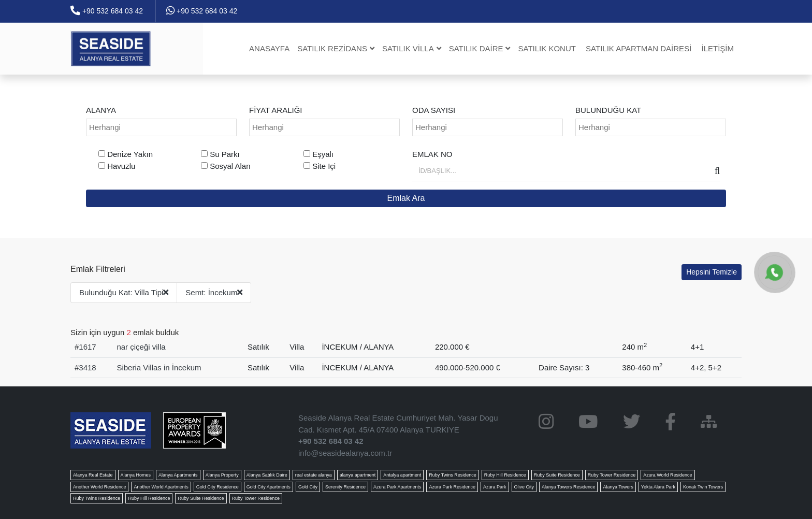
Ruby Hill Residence (505, 475)
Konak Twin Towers (703, 487)
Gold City (308, 487)
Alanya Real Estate (93, 475)
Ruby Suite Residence (557, 475)
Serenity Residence (345, 487)
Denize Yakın (130, 154)
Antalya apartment (402, 475)
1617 (87, 347)
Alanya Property (222, 475)
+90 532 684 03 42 (107, 11)
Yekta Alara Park (658, 487)
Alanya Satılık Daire (267, 475)
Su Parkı (225, 154)
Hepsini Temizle (712, 272)
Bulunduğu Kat (608, 110)
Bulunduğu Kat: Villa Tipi (124, 292)
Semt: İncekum (214, 292)
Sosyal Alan (230, 166)
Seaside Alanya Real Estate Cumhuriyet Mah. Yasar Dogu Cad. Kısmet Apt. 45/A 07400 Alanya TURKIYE (398, 424)
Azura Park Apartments (397, 487)
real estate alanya (314, 475)
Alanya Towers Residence (568, 487)
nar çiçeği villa (141, 347)
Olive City (524, 487)
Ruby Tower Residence (612, 475)
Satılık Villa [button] (412, 48)
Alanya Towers (618, 487)
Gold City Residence (218, 487)
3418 (87, 367)
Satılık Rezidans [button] (336, 48)
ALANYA (101, 110)
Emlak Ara (406, 198)
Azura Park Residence (452, 487)
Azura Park (495, 487)
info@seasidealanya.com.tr (345, 453)
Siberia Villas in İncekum (159, 367)
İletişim (717, 48)
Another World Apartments (161, 487)
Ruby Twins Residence (452, 475)
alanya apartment (358, 475)
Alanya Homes (136, 475)
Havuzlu (121, 166)
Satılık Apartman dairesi (639, 48)
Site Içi (324, 166)
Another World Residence (99, 487)
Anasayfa (269, 48)
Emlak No (432, 154)
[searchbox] (163, 127)
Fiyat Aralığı (276, 110)
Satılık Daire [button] (480, 48)
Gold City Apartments (269, 487)
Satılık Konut (547, 48)
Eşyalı (323, 154)
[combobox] (161, 127)
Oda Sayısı (434, 110)
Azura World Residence (668, 475)
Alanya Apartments (178, 475)
